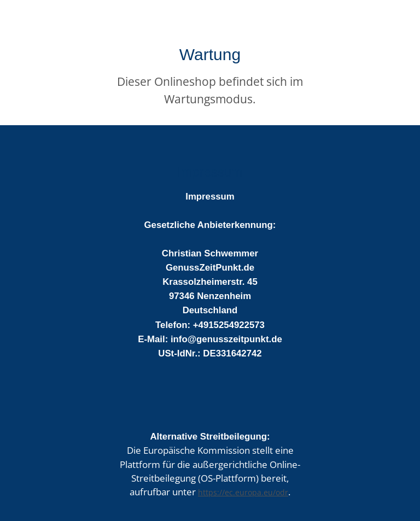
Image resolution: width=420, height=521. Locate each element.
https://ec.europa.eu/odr (243, 492)
